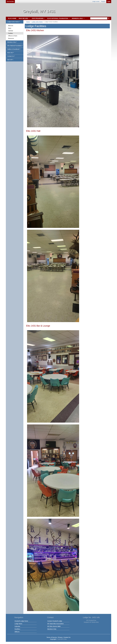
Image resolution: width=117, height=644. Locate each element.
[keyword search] (99, 18)
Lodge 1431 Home (37, 22)
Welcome (11, 26)
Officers (17, 632)
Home (28, 22)
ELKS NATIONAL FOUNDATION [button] (58, 18)
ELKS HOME (12, 18)
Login (109, 1)
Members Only (52, 629)
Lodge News (18, 624)
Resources (11, 38)
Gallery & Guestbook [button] (13, 49)
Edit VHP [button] (10, 60)
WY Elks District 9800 (54, 626)
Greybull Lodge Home (21, 621)
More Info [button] (10, 53)
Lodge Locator (96, 1)
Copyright (53, 639)
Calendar (11, 31)
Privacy (60, 637)
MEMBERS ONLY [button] (78, 18)
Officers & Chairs (13, 36)
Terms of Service (52, 637)
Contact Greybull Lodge (55, 621)
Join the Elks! (10, 1)
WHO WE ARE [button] (23, 18)
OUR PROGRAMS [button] (38, 18)
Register (103, 1)
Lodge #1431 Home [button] (13, 22)
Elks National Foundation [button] (15, 46)
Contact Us (67, 637)
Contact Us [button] (10, 56)
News (10, 28)
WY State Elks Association (56, 624)
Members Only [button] (12, 42)
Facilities (10, 33)
